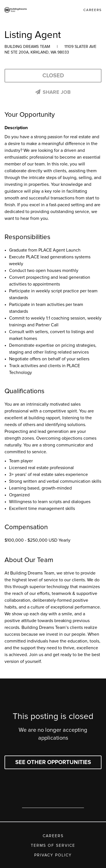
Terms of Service (53, 846)
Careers (53, 836)
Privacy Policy (53, 855)
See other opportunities (53, 762)
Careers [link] (93, 10)
